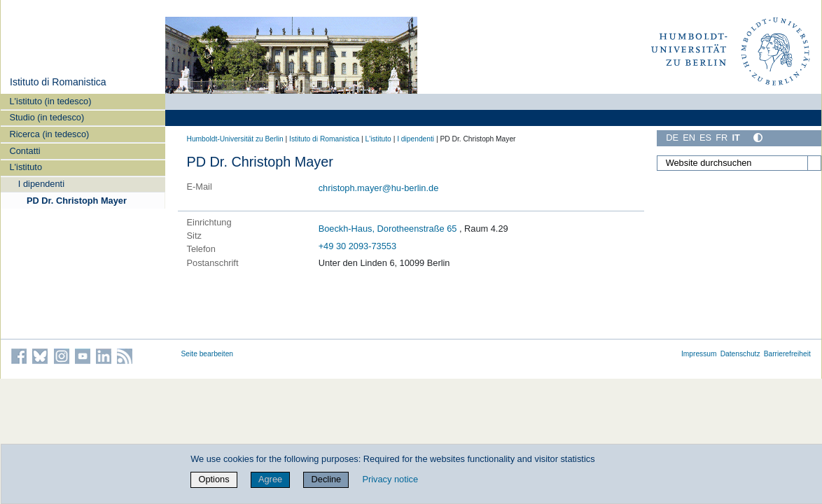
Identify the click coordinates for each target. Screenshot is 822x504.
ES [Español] (705, 138)
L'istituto (26, 167)
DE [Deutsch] (672, 138)
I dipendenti (41, 184)
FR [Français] (722, 138)
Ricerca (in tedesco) (50, 134)
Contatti (25, 151)
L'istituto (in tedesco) (51, 101)
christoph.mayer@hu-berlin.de (379, 188)
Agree (270, 479)
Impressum (699, 354)
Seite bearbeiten (208, 354)
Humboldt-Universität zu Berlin (235, 139)
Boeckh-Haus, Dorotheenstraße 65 (388, 229)
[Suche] (814, 163)
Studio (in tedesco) (47, 117)
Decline (327, 479)
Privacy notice (390, 479)
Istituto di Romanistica (58, 82)
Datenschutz (740, 354)
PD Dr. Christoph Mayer (77, 201)
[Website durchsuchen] (739, 163)
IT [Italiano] (736, 138)
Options (214, 479)
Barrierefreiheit (787, 354)
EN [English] (689, 138)
